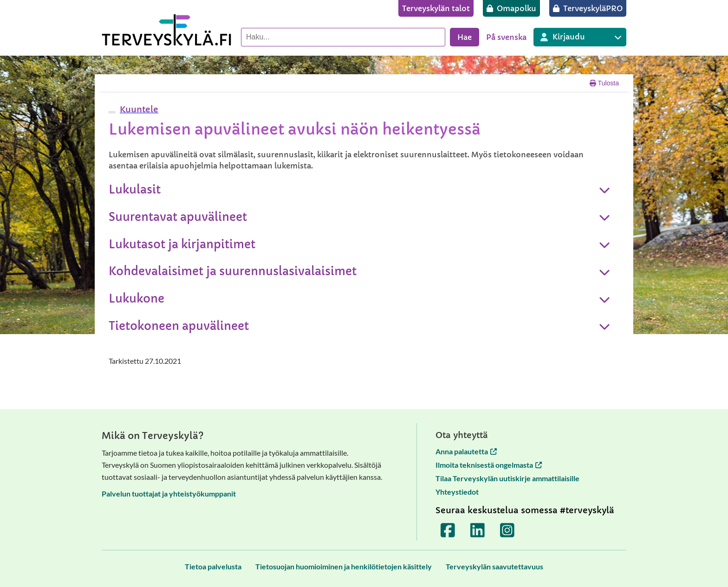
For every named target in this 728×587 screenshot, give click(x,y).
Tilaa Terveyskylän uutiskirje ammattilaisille (507, 478)
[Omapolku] (511, 8)
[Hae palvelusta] (343, 37)
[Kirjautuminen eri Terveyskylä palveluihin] (580, 37)
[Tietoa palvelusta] (213, 566)
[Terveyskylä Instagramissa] (507, 530)
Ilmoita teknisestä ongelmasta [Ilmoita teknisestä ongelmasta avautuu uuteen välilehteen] (489, 465)
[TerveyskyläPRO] (588, 8)
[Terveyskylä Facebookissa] (448, 530)
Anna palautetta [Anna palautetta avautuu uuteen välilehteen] (466, 451)
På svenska (506, 37)
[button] (138, 109)
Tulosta (604, 83)
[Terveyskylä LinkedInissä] (478, 530)
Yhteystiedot (457, 492)
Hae (465, 37)
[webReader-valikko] (112, 112)
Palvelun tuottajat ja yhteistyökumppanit (169, 493)
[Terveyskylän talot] (436, 8)
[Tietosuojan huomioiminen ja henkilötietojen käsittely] (344, 566)
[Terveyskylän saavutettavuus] (494, 566)
